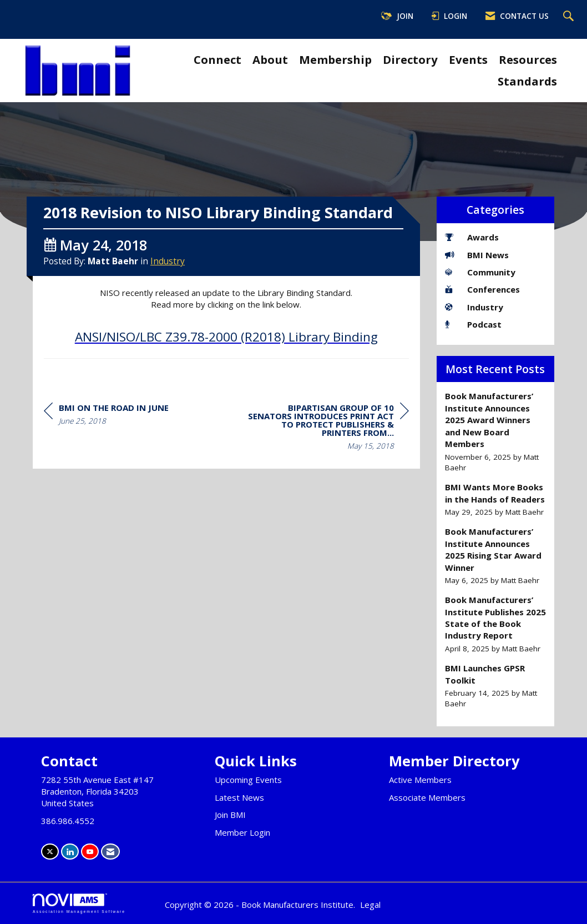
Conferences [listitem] (482, 289)
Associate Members (427, 797)
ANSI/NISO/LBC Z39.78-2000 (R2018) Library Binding (226, 355)
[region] (326, 447)
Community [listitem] (480, 272)
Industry (168, 279)
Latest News (239, 797)
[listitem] (496, 432)
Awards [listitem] (472, 237)
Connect (217, 59)
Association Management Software (79, 903)
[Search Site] (570, 17)
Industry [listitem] (474, 307)
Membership (335, 59)
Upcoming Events (248, 780)
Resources (528, 59)
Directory (410, 59)
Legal (370, 905)
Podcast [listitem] (473, 324)
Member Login (242, 832)
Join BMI (230, 815)
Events (468, 59)
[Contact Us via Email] (110, 852)
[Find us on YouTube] (90, 852)
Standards (527, 81)
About (270, 59)
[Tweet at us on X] (50, 852)
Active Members (420, 780)
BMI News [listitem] (477, 255)
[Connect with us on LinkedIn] (70, 852)
